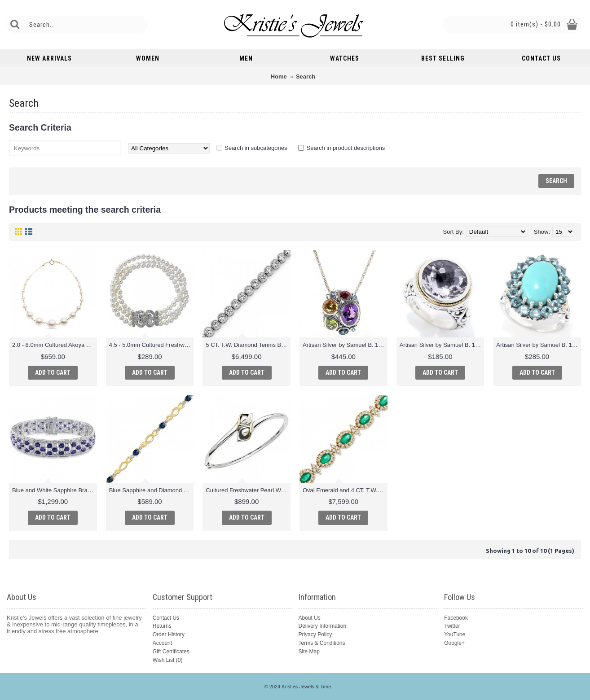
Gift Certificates (171, 652)
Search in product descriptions (346, 148)
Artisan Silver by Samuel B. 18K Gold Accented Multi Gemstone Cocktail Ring (539, 345)
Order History (169, 634)
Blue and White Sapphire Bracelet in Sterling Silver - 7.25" (55, 490)
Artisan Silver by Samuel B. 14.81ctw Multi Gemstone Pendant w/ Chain (345, 345)
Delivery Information (323, 626)
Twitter (452, 626)
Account (162, 643)
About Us (310, 618)
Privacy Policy (315, 634)
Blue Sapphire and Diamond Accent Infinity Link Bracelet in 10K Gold (152, 490)
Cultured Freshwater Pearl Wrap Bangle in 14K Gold (248, 490)
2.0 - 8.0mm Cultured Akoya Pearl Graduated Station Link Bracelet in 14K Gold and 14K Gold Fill (55, 345)
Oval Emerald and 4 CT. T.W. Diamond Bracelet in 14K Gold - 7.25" (345, 490)
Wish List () (168, 660)
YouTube (455, 634)
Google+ (454, 643)
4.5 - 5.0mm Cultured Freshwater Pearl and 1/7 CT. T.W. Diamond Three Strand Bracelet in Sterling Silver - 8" (152, 345)
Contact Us (166, 618)
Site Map (309, 652)
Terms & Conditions (322, 643)
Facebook (456, 618)
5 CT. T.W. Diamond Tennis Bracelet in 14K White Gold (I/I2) (248, 345)
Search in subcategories (256, 148)
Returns (162, 626)
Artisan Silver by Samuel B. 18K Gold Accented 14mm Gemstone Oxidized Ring (442, 345)
